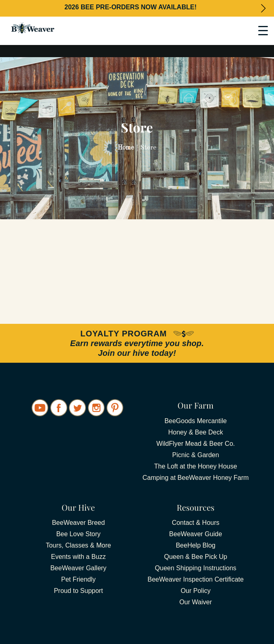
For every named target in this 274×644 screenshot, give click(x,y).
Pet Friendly (78, 579)
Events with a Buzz (78, 557)
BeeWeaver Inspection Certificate (196, 579)
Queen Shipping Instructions (196, 568)
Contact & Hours (196, 523)
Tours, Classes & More (78, 545)
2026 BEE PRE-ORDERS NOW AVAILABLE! (131, 7)
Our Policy (196, 591)
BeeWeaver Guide (195, 534)
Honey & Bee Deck (196, 432)
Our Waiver (195, 602)
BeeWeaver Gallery (78, 568)
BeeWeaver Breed (78, 523)
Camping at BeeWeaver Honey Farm (196, 478)
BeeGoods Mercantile (196, 421)
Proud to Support (78, 591)
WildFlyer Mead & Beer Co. (196, 444)
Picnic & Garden (196, 455)
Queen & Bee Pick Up (196, 557)
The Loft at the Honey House (196, 466)
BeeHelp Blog (196, 545)
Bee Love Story (78, 534)
